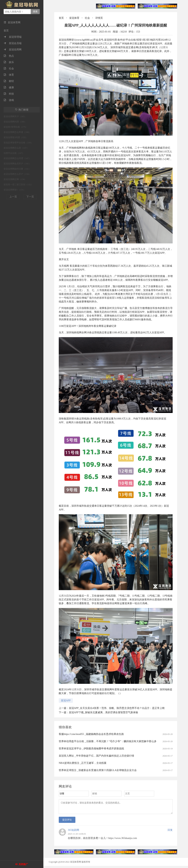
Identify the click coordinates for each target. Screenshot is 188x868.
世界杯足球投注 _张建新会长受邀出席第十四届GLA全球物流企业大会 (98, 770)
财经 (9, 81)
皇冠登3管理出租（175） (16, 127)
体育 (9, 75)
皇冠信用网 (13, 50)
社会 (9, 69)
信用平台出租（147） (14, 153)
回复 (170, 832)
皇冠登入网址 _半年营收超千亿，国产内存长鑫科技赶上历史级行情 (96, 756)
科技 (9, 94)
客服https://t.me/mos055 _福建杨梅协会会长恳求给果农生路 (91, 734)
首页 (6, 31)
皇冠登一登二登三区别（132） (18, 185)
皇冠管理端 (13, 37)
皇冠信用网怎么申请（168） (17, 132)
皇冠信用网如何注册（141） (17, 169)
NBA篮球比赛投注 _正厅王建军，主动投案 (83, 763)
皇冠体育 (74, 18)
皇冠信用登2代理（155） (16, 137)
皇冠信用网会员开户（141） (17, 164)
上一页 (13, 197)
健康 (9, 87)
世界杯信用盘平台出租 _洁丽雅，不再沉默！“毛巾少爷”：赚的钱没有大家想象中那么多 (108, 741)
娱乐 (9, 62)
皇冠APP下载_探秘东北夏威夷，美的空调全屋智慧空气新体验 (103, 712)
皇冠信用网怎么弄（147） (16, 148)
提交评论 (67, 822)
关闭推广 (23, 864)
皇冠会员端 (13, 43)
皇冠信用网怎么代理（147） (17, 158)
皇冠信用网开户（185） (15, 116)
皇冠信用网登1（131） (14, 190)
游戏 (9, 100)
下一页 (30, 197)
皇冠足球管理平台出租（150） (18, 143)
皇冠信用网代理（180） (15, 122)
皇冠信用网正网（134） (15, 179)
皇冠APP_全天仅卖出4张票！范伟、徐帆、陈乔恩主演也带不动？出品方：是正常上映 (117, 708)
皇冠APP (66, 701)
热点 (9, 56)
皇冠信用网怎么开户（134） (17, 174)
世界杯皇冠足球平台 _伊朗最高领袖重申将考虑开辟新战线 (91, 749)
